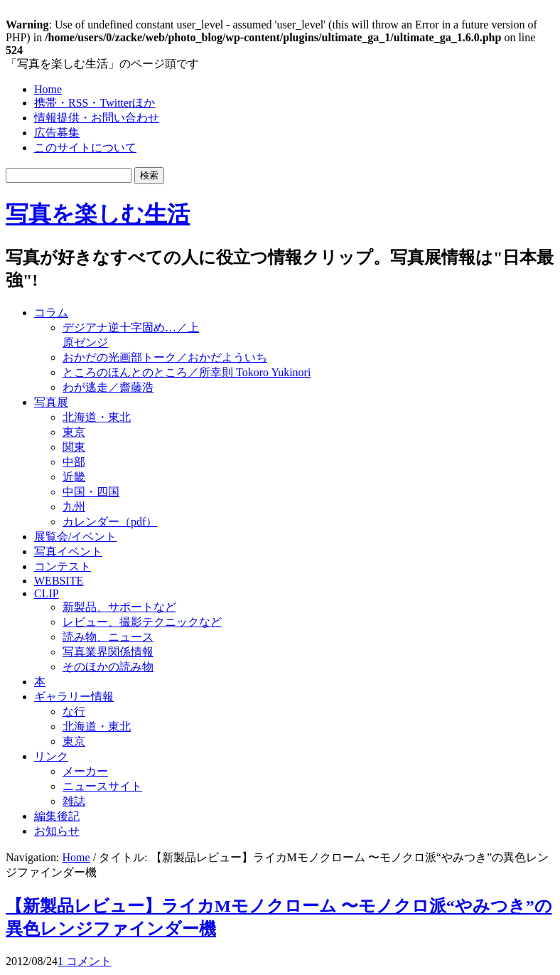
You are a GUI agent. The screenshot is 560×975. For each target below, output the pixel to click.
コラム (51, 313)
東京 (74, 432)
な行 (74, 712)
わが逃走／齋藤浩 (108, 387)
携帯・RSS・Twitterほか (95, 103)
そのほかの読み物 (108, 667)
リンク (51, 756)
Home (48, 89)
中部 (74, 462)
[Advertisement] (374, 329)
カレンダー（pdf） (110, 522)
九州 (74, 507)
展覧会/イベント (75, 537)
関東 (74, 447)
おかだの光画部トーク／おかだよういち (165, 357)
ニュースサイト (102, 786)
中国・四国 (91, 492)
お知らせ (57, 831)
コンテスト (63, 566)
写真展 (51, 402)
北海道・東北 (97, 417)
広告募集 (57, 133)
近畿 (74, 477)
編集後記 (57, 816)
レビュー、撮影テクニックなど (142, 622)
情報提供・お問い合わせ (97, 118)
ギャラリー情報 (74, 697)
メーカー (85, 771)
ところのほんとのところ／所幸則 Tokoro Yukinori (187, 372)
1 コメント (85, 961)
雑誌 (74, 801)
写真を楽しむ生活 (98, 214)
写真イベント (68, 552)
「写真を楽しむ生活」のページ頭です (102, 64)
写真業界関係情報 (108, 652)
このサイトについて (85, 148)
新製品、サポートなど (119, 607)
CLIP (47, 593)
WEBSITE (59, 581)
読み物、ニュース (108, 637)
